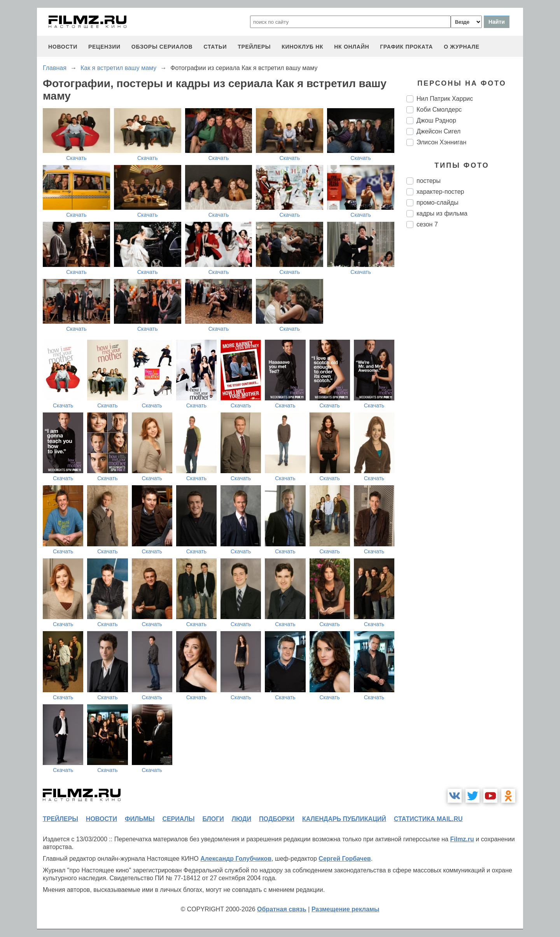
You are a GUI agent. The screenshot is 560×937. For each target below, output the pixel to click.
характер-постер (440, 192)
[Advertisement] (465, 364)
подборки (277, 819)
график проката (406, 47)
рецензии (104, 47)
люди (241, 819)
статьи (215, 47)
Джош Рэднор (436, 120)
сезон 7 (427, 224)
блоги (213, 819)
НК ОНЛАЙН (352, 47)
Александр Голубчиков (236, 859)
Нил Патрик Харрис (445, 99)
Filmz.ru (462, 839)
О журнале (462, 47)
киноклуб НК (302, 47)
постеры (429, 181)
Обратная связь (282, 909)
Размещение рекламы (346, 909)
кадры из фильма (442, 213)
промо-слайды (437, 203)
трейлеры (254, 47)
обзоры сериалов (162, 47)
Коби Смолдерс (439, 110)
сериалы (178, 819)
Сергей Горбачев (345, 859)
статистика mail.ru (428, 819)
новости (63, 47)
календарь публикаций (344, 819)
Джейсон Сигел (438, 131)
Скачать (76, 158)
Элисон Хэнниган (441, 142)
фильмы (140, 819)
